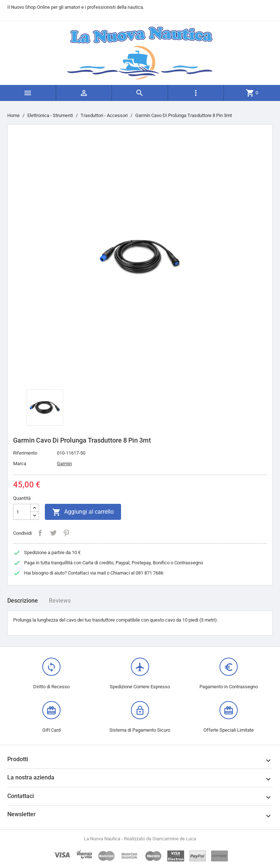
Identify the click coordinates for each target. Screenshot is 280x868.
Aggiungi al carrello (83, 512)
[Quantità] (22, 512)
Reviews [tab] (60, 601)
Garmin (64, 464)
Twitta (53, 533)
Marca (20, 464)
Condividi (40, 533)
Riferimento (25, 453)
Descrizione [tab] (23, 601)
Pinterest (66, 533)
